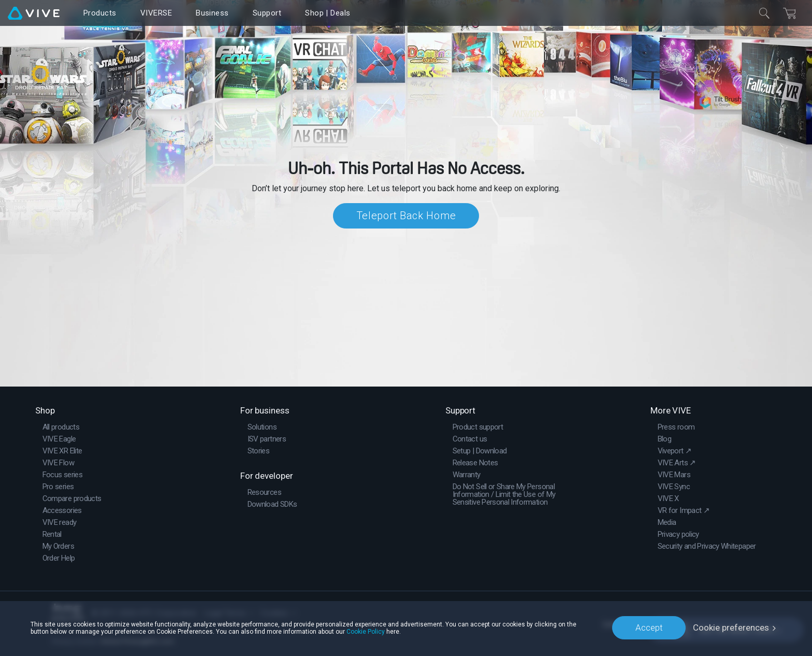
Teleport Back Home (406, 216)
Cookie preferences (731, 628)
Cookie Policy (366, 631)
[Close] (764, 13)
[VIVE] (34, 13)
